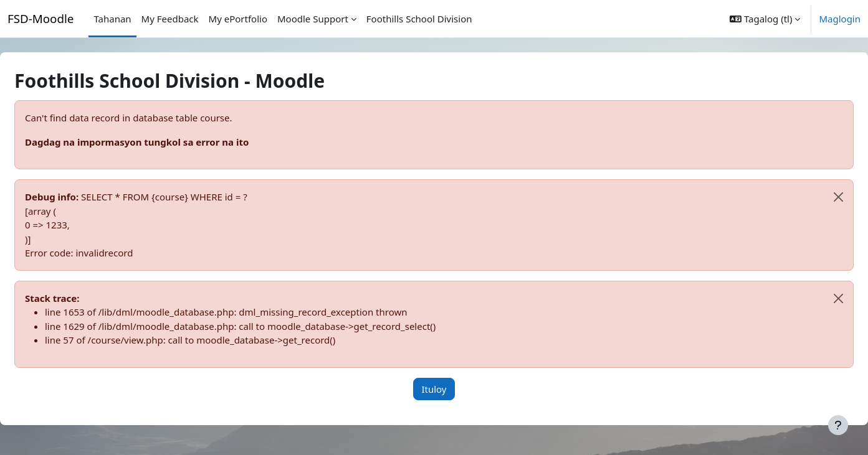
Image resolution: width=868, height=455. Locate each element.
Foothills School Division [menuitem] (419, 19)
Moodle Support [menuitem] (313, 19)
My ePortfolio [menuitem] (238, 19)
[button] (765, 19)
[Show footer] (838, 425)
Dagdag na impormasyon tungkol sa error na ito (167, 142)
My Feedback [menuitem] (170, 19)
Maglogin (840, 19)
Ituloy (434, 389)
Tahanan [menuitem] (112, 19)
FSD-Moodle (41, 18)
